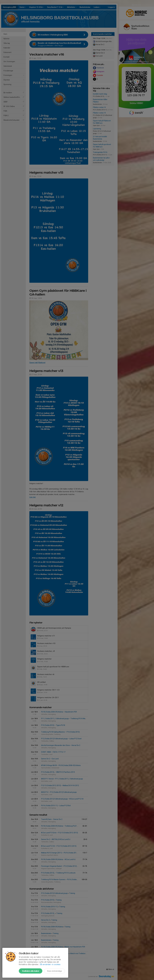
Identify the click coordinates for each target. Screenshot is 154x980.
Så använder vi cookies (50, 964)
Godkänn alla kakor (31, 971)
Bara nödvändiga (54, 971)
